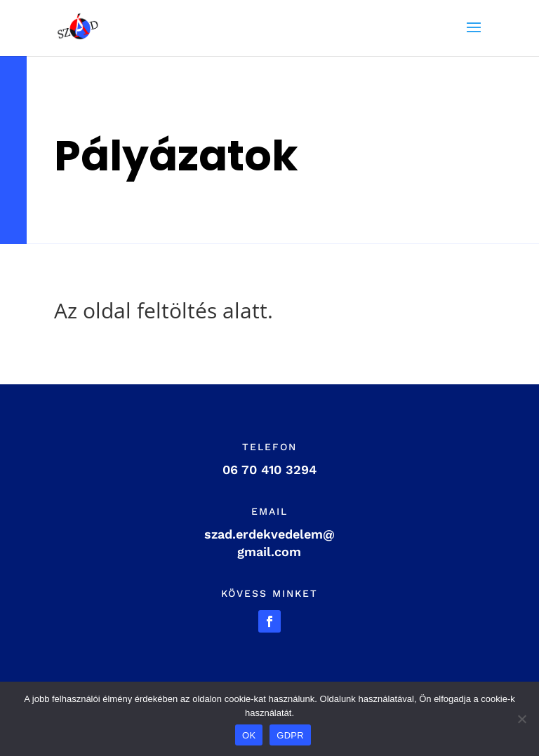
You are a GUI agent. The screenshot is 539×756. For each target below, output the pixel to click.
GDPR (290, 735)
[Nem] (521, 719)
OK (249, 735)
